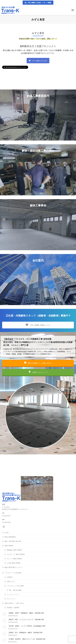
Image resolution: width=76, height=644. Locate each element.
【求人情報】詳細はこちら (38, 330)
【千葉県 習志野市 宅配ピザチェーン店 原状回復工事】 (27, 639)
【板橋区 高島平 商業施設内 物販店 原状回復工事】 (26, 613)
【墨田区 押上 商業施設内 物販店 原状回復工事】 (26, 632)
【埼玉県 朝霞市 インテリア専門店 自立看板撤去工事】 (27, 626)
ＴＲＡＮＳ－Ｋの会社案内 (12, 573)
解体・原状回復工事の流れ (13, 541)
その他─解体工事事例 (14, 563)
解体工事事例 (8, 546)
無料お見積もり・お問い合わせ (38, 368)
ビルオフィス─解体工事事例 (16, 554)
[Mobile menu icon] (73, 10)
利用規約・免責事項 (13, 608)
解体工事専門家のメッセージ (14, 567)
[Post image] (4, 614)
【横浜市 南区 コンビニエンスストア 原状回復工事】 (26, 619)
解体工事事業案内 (10, 537)
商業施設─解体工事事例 (14, 550)
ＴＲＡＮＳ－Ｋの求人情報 (14, 586)
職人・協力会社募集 (15, 590)
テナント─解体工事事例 (14, 559)
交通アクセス (11, 581)
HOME (7, 533)
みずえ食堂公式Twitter (38, 61)
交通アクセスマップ (38, 377)
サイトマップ (11, 599)
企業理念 (10, 577)
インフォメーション (13, 594)
